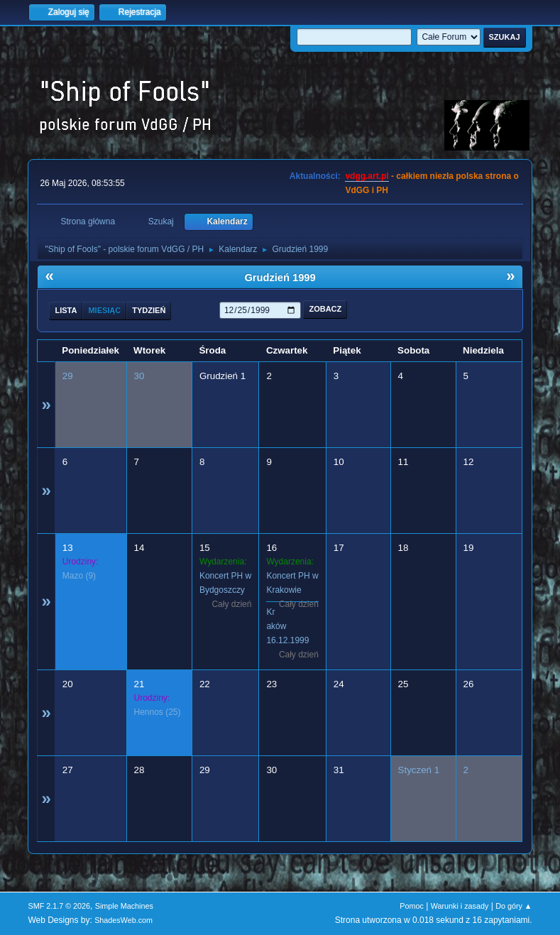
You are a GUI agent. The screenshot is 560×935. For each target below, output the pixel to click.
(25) (158, 712)
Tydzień (149, 310)
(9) (79, 576)
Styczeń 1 (419, 770)
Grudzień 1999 (280, 278)
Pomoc (412, 906)
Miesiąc (104, 310)
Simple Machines (124, 906)
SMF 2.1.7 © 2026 (59, 906)
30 (139, 376)
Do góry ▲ (514, 906)
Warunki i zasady (460, 906)
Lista (66, 310)
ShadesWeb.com (123, 920)
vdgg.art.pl (367, 176)
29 (68, 376)
